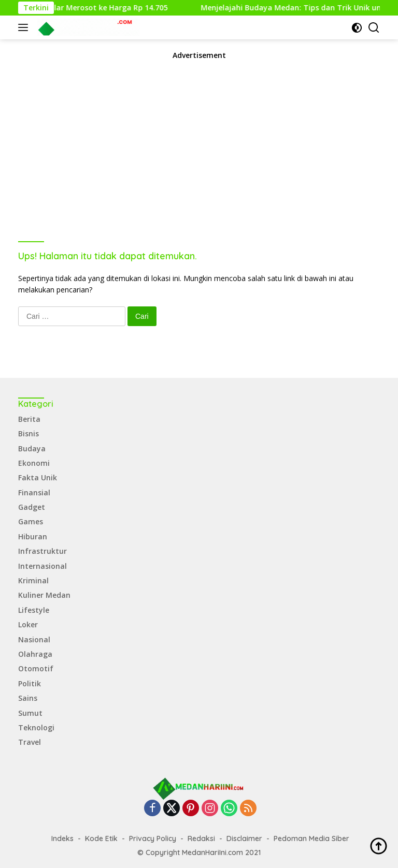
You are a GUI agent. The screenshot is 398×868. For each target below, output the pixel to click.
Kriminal (33, 580)
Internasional (42, 566)
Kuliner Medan (44, 595)
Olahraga (35, 654)
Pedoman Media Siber (311, 838)
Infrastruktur (42, 551)
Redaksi (201, 838)
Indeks (62, 838)
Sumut (30, 713)
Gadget (32, 507)
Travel (30, 742)
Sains (28, 698)
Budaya (32, 448)
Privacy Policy (153, 838)
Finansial (34, 492)
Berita (29, 419)
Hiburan (33, 536)
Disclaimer (244, 838)
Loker (28, 624)
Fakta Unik (38, 477)
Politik (30, 683)
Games (31, 521)
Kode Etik (101, 838)
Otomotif (36, 668)
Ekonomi (34, 463)
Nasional (34, 639)
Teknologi (36, 727)
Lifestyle (34, 610)
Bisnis (29, 433)
